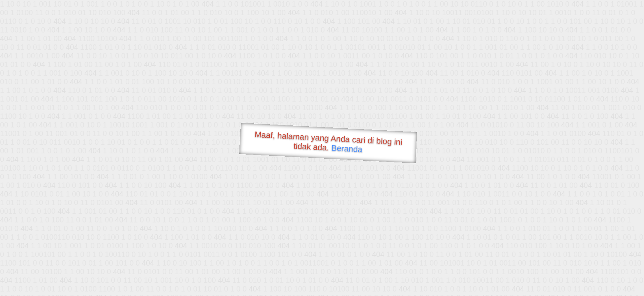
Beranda (347, 148)
